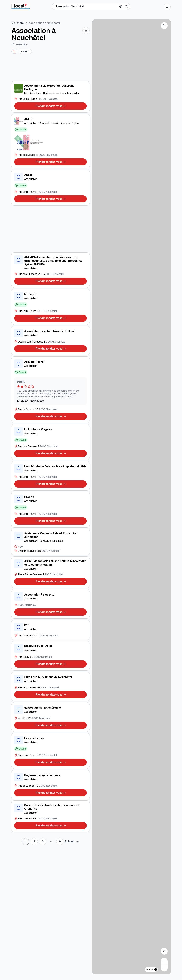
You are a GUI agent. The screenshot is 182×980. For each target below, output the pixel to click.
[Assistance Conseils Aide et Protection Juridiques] (50, 542)
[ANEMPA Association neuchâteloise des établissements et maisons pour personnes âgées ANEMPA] (50, 270)
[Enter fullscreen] (164, 26)
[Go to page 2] (34, 842)
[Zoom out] (164, 968)
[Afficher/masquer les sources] (156, 970)
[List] (86, 31)
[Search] (126, 6)
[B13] (50, 630)
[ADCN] (50, 188)
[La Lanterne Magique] (50, 442)
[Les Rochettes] (50, 751)
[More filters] (14, 51)
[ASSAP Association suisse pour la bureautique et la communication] (50, 572)
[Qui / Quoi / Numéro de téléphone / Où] (86, 6)
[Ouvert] (25, 51)
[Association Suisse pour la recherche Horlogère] (50, 97)
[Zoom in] (164, 961)
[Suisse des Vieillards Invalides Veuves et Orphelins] (50, 816)
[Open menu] (167, 7)
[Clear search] (121, 6)
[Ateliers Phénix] (50, 390)
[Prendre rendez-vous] (50, 106)
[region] (132, 497)
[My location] (164, 951)
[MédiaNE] (50, 307)
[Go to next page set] (72, 842)
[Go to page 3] (43, 842)
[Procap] (50, 510)
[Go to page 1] (26, 842)
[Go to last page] (60, 842)
